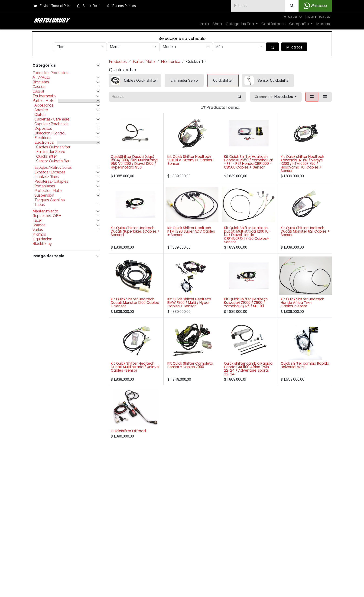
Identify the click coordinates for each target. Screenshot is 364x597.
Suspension (44, 195)
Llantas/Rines (47, 177)
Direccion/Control (50, 133)
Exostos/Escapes (50, 172)
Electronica (44, 143)
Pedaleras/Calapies (51, 182)
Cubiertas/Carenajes (52, 119)
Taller (37, 221)
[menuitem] (204, 24)
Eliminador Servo (51, 152)
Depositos (43, 129)
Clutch (40, 115)
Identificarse (319, 17)
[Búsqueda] (292, 6)
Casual (38, 91)
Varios (38, 230)
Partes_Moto (44, 101)
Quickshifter (46, 156)
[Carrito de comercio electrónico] (293, 17)
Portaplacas (45, 186)
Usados (39, 225)
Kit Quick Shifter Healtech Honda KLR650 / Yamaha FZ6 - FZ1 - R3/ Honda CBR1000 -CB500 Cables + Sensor (249, 162)
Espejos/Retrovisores (53, 168)
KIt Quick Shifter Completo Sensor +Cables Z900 (190, 365)
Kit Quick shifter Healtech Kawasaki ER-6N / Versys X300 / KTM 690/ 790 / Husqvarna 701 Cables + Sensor (302, 164)
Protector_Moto (48, 191)
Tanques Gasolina (50, 200)
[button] (276, 97)
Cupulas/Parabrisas (51, 124)
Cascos (39, 87)
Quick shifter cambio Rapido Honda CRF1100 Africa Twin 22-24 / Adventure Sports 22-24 (248, 369)
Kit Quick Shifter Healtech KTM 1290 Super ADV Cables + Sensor (191, 231)
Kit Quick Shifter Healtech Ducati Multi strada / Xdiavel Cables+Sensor (135, 367)
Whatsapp (315, 6)
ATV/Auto (41, 78)
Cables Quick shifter (53, 147)
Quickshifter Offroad (128, 431)
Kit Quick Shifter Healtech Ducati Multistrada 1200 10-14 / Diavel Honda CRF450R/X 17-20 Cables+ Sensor (247, 235)
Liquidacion (42, 239)
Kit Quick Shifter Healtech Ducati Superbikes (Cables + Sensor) (135, 231)
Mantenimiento (45, 211)
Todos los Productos (50, 73)
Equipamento (44, 96)
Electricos (43, 138)
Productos (118, 62)
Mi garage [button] (294, 47)
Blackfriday (42, 244)
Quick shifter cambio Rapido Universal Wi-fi (305, 365)
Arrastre (41, 110)
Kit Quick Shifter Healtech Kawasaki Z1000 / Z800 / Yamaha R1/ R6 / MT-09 (246, 303)
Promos (39, 234)
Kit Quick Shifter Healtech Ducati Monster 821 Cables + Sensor (305, 231)
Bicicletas (41, 82)
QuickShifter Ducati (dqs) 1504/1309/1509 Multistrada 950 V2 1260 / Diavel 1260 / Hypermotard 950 (134, 162)
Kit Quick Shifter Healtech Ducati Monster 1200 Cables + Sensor (135, 303)
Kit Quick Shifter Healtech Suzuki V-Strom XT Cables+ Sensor (191, 160)
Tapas (40, 205)
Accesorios (44, 105)
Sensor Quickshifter (53, 161)
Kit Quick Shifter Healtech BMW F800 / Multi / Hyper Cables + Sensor (189, 303)
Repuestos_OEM (47, 216)
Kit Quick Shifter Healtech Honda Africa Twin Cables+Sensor (302, 303)
